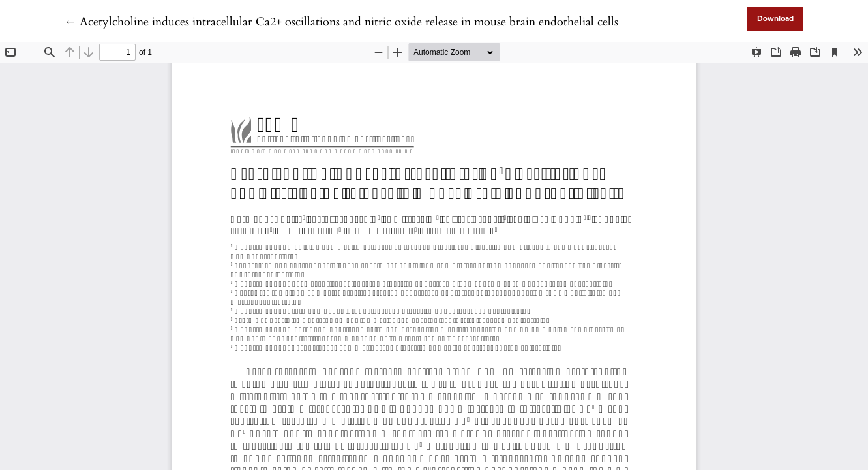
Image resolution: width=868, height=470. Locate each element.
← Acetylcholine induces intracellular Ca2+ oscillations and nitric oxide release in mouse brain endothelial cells (341, 22)
